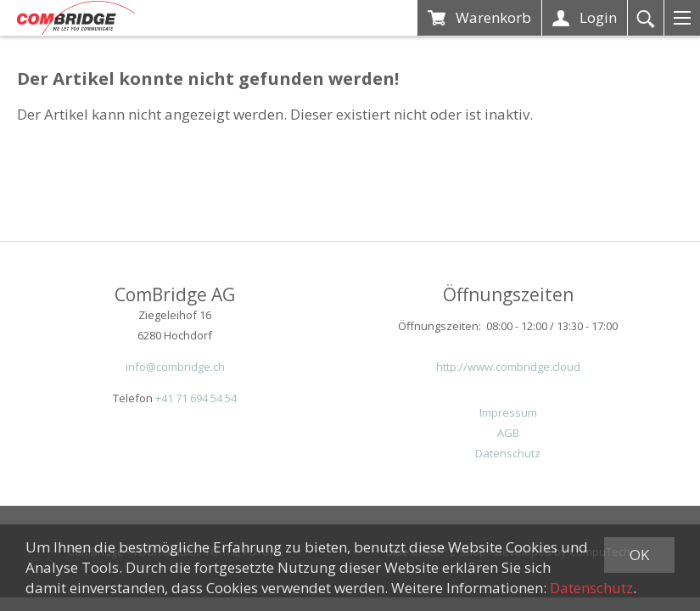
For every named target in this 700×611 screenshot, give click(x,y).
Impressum (508, 412)
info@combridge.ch (175, 367)
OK (639, 555)
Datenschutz (508, 453)
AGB (508, 433)
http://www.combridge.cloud (508, 367)
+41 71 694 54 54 (196, 398)
